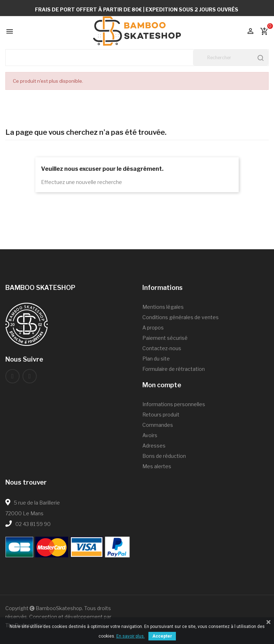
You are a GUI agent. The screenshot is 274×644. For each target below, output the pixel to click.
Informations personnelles (174, 404)
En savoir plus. (131, 636)
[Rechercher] (231, 58)
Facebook (12, 376)
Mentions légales (163, 307)
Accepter (162, 636)
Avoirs (150, 435)
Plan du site (156, 359)
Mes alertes (157, 466)
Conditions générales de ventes (181, 317)
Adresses (154, 446)
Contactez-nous (162, 348)
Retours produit (161, 415)
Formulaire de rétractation (174, 369)
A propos (153, 328)
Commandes (158, 425)
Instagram (30, 376)
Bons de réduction (164, 456)
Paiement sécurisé (165, 338)
